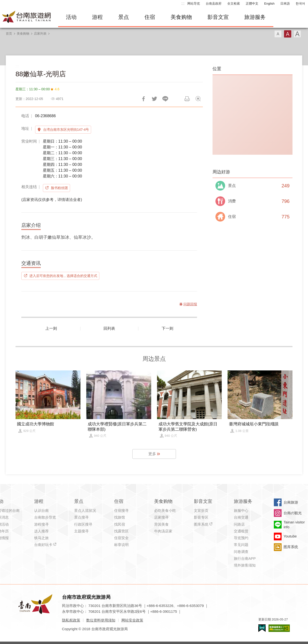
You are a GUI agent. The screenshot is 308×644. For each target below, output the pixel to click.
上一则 (51, 328)
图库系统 (201, 524)
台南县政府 (214, 4)
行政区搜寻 (83, 524)
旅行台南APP (245, 558)
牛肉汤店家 (163, 531)
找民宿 (120, 524)
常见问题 (241, 545)
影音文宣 (218, 17)
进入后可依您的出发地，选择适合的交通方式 (63, 276)
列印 (187, 99)
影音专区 (201, 517)
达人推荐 (41, 531)
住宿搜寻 (121, 510)
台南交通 (241, 517)
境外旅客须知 (245, 565)
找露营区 (121, 531)
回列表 (109, 328)
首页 (9, 34)
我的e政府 (262, 628)
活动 (71, 17)
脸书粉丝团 (59, 188)
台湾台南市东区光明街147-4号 (66, 130)
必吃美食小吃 (165, 510)
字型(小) (278, 34)
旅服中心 (241, 510)
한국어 (300, 4)
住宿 (150, 17)
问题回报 (198, 99)
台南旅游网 (27, 17)
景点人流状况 (85, 510)
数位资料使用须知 (101, 620)
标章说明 (121, 545)
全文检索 (234, 4)
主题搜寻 (81, 531)
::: (183, 4)
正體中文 (252, 4)
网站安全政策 (132, 620)
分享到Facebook (143, 99)
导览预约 (241, 538)
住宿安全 (121, 538)
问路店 (239, 524)
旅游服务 (255, 17)
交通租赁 (241, 531)
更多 (152, 454)
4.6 (57, 89)
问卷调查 (241, 552)
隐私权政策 (71, 620)
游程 (97, 17)
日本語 (285, 4)
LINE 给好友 (165, 99)
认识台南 (41, 510)
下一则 (167, 328)
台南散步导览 (45, 517)
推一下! (154, 99)
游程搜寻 (41, 524)
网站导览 (194, 4)
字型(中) (288, 34)
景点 (124, 17)
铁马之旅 (41, 538)
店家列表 (40, 34)
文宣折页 (201, 510)
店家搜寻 (161, 517)
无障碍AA (279, 628)
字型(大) (297, 34)
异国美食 (161, 524)
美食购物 (181, 17)
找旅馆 (120, 517)
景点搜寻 (81, 517)
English (269, 4)
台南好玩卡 (43, 545)
